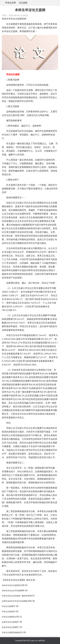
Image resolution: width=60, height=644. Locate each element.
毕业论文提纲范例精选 (11, 632)
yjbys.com (35, 641)
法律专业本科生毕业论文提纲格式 (15, 601)
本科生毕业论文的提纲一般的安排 (15, 596)
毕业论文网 (10, 3)
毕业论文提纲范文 (9, 617)
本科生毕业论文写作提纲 (12, 591)
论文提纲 (23, 3)
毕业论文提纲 (7, 606)
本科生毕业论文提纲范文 (12, 585)
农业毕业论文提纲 (9, 627)
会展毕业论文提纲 (9, 622)
